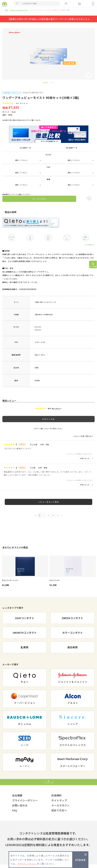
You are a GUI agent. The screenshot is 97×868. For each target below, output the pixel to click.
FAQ (15, 813)
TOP (6, 10)
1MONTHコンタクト (25, 633)
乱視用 (24, 647)
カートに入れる (39, 199)
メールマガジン (62, 808)
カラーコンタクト (73, 633)
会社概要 (18, 796)
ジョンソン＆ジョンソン (19, 10)
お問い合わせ (21, 808)
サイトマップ (60, 802)
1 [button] (45, 83)
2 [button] (52, 83)
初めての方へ (60, 813)
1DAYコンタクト (24, 618)
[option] (25, 571)
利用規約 (57, 796)
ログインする (48, 419)
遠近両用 (73, 647)
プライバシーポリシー (27, 802)
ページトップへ (49, 783)
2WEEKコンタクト (73, 618)
